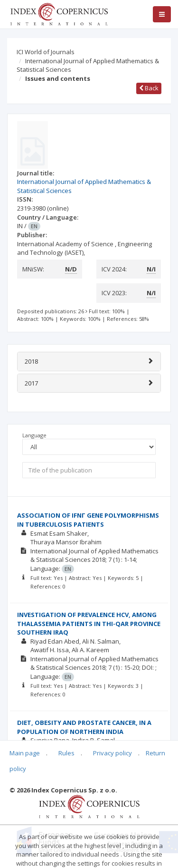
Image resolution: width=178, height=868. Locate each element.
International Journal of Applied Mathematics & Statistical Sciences (88, 65)
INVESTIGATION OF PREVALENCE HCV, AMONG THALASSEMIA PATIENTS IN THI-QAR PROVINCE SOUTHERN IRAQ (89, 623)
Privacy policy (112, 753)
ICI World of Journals (46, 52)
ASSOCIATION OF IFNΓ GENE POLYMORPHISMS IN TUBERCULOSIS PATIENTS (88, 520)
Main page (25, 753)
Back (149, 88)
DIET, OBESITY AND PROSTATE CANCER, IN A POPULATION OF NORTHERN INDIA (84, 727)
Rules (66, 753)
